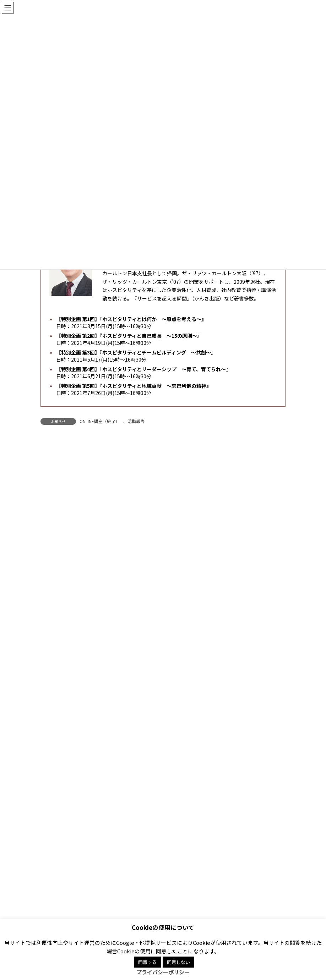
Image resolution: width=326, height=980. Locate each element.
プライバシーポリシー (115, 856)
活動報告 (136, 421)
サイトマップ (228, 856)
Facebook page (227, 889)
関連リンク (61, 856)
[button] (238, 780)
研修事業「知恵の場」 (71, 586)
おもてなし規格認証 (64, 599)
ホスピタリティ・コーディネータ (81, 573)
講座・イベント (60, 548)
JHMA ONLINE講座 (67, 561)
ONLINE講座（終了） (100, 421)
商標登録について (176, 856)
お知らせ (53, 535)
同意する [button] (147, 962)
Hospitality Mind (61, 638)
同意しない (178, 962)
